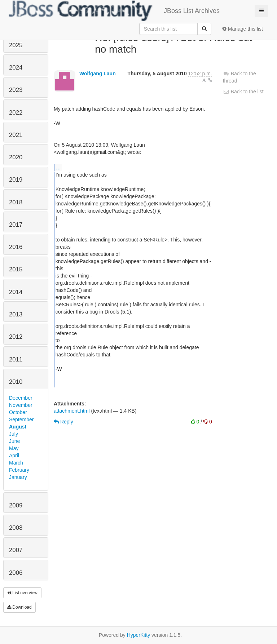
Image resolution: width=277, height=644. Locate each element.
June (14, 441)
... (58, 167)
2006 (16, 573)
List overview (22, 593)
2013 (16, 314)
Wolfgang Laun (98, 74)
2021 (16, 135)
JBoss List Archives (114, 11)
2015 (16, 269)
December (21, 398)
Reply (63, 422)
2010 (16, 382)
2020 (16, 157)
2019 (16, 180)
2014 (16, 292)
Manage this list (243, 29)
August (18, 427)
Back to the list (243, 92)
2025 (16, 45)
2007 (16, 550)
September (21, 419)
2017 (16, 225)
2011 (16, 359)
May (14, 448)
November (21, 405)
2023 (16, 90)
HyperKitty (139, 635)
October (18, 412)
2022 (16, 113)
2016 (16, 247)
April (14, 456)
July (14, 434)
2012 (16, 337)
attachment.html (72, 411)
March (16, 463)
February (19, 470)
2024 (16, 68)
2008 (16, 528)
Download (19, 607)
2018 (16, 202)
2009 (16, 505)
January (18, 477)
